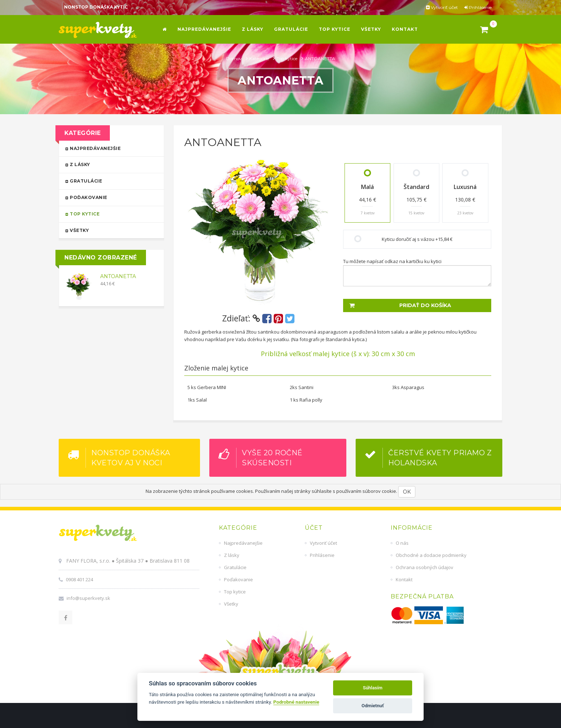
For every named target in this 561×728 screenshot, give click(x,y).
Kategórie (260, 59)
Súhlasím (373, 688)
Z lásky (108, 164)
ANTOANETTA (118, 276)
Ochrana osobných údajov (425, 567)
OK (407, 492)
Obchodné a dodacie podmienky (431, 555)
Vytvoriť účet (442, 7)
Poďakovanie (108, 197)
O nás (402, 543)
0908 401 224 (79, 579)
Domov (235, 59)
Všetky (108, 230)
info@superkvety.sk (88, 598)
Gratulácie (108, 181)
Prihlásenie (478, 7)
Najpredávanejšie (108, 148)
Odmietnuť (373, 706)
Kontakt (404, 579)
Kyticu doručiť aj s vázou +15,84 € (417, 239)
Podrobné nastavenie (296, 702)
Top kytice (287, 59)
